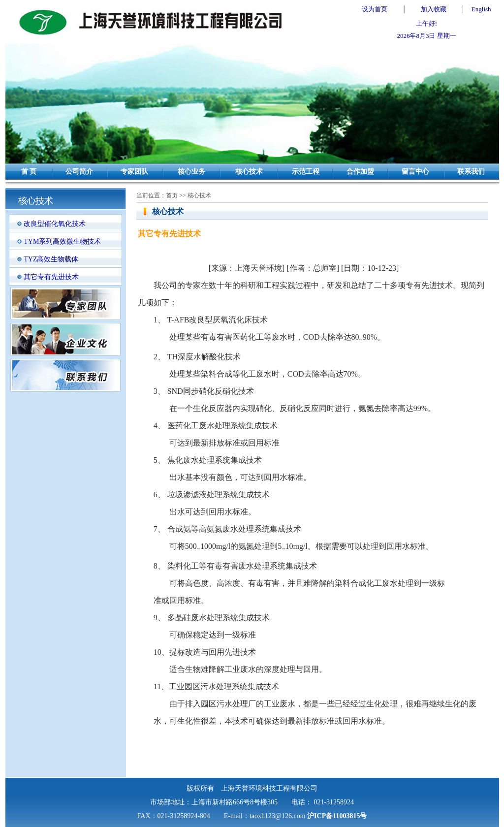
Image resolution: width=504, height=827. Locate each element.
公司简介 (79, 172)
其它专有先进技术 (51, 277)
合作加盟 (360, 172)
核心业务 (191, 172)
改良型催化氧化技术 (55, 224)
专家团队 (134, 172)
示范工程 (306, 172)
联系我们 (471, 172)
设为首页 (375, 9)
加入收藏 (434, 9)
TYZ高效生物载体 (51, 259)
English (481, 9)
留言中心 (415, 172)
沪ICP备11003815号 (337, 816)
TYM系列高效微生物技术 (62, 241)
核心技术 (249, 172)
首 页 (29, 172)
